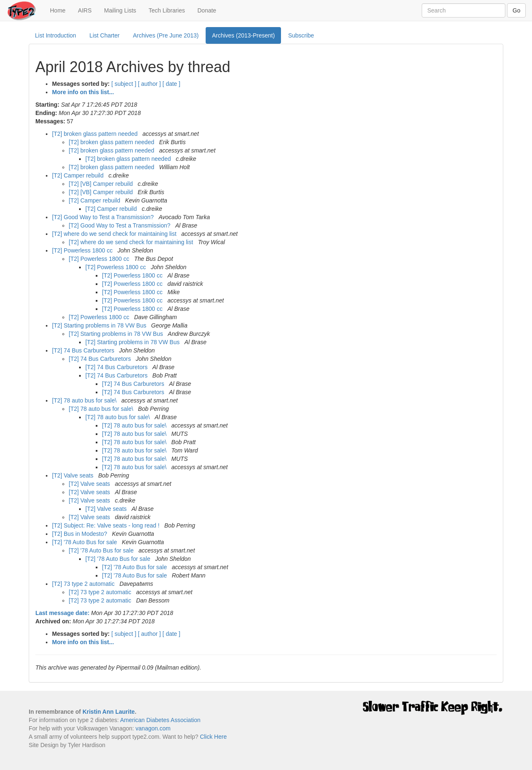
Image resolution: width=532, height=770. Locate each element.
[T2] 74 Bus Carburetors (84, 350)
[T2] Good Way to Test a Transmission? (104, 217)
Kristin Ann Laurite (109, 712)
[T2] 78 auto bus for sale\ (85, 400)
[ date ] (171, 84)
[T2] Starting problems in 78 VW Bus (100, 325)
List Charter (104, 35)
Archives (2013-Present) (243, 35)
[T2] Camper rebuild (79, 175)
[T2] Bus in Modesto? (80, 534)
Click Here (213, 737)
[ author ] (149, 84)
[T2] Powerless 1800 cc (83, 250)
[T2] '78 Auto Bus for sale (85, 542)
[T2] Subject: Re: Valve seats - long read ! (107, 525)
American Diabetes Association (160, 720)
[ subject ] (124, 84)
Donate (207, 10)
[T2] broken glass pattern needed (96, 134)
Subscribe (301, 35)
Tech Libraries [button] (167, 10)
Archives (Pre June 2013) (166, 35)
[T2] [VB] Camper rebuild (102, 184)
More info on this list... (83, 92)
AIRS (85, 10)
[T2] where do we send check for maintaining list (115, 234)
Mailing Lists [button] (120, 10)
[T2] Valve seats (73, 475)
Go (516, 10)
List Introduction (56, 35)
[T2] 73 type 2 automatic (84, 584)
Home (61, 10)
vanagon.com (153, 728)
